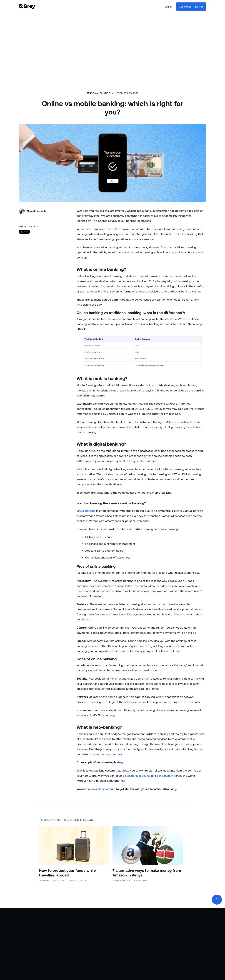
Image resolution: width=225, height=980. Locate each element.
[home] (27, 7)
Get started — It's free (191, 6)
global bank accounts (137, 776)
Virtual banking (86, 511)
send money (165, 776)
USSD (139, 409)
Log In (168, 6)
